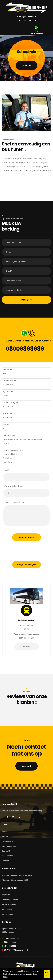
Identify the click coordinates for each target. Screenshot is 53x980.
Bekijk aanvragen (26, 564)
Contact (27, 766)
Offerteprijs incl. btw (13, 486)
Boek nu (26, 65)
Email (6, 470)
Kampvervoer (7, 914)
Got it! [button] (47, 974)
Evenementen (7, 856)
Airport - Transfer (9, 905)
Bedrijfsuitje (7, 909)
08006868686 (25, 349)
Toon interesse (27, 538)
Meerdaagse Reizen (10, 900)
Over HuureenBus (9, 846)
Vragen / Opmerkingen (14, 502)
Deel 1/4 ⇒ (27, 300)
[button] (26, 242)
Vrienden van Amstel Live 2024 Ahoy (17, 875)
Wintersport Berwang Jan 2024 (15, 880)
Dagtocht (6, 895)
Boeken (27, 651)
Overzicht (6, 851)
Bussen (5, 836)
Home (4, 832)
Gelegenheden (8, 841)
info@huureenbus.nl (26, 17)
